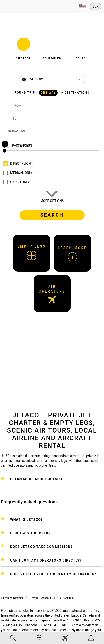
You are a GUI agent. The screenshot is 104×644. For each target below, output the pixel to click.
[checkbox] (17, 164)
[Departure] (42, 132)
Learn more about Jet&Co (36, 479)
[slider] (52, 151)
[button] (23, 47)
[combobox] (56, 108)
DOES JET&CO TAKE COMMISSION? (41, 547)
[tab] (13, 638)
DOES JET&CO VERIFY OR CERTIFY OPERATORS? (53, 574)
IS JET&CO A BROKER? (30, 533)
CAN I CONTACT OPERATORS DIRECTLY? (46, 560)
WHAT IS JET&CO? (27, 520)
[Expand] (82, 6)
